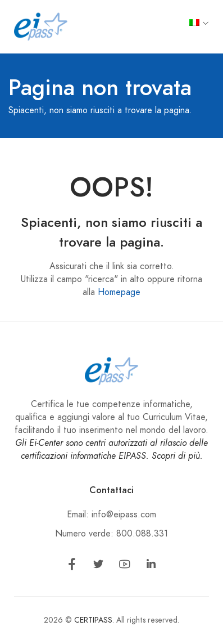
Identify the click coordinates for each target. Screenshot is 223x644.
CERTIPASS (93, 620)
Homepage (119, 292)
